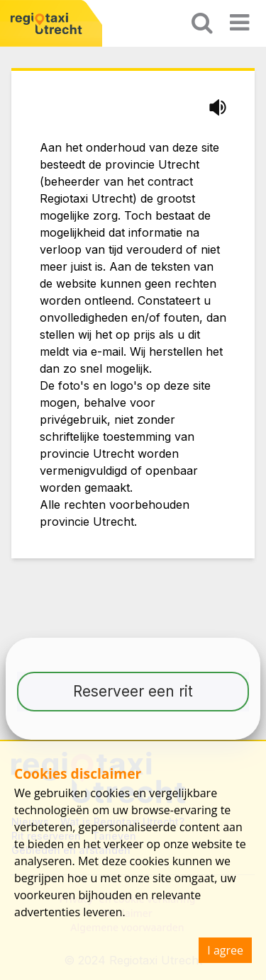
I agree (225, 950)
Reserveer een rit (133, 691)
